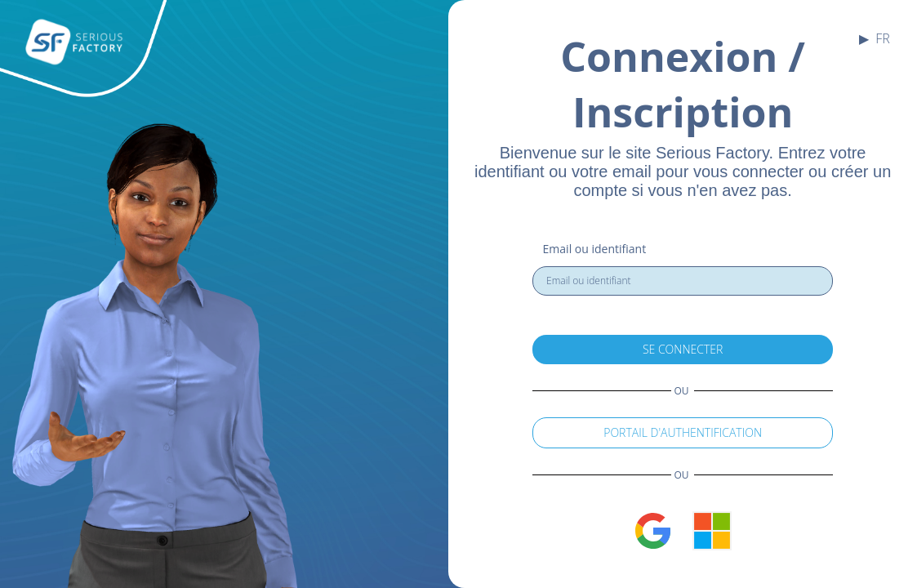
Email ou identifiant (595, 249)
